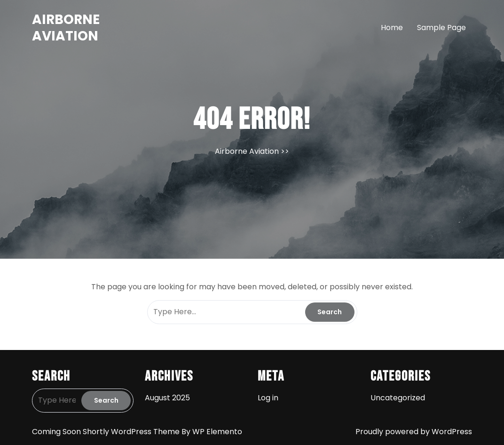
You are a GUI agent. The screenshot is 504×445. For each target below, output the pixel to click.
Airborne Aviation (66, 28)
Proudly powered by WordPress (414, 432)
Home (392, 28)
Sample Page (441, 28)
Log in (268, 398)
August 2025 (167, 398)
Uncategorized (398, 398)
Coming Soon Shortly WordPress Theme (107, 432)
